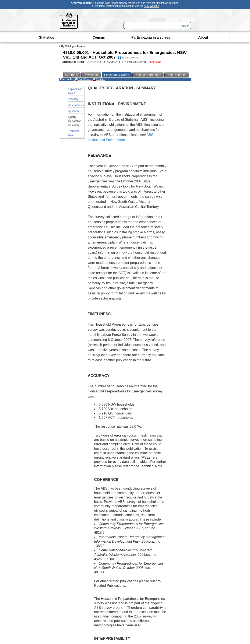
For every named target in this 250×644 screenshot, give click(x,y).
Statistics (47, 37)
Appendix (74, 111)
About (203, 37)
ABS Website (151, 6)
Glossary (73, 99)
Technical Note (74, 133)
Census (99, 37)
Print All (98, 79)
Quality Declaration (129, 57)
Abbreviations (76, 105)
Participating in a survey (151, 37)
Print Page (82, 79)
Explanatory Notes (75, 91)
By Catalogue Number (74, 46)
